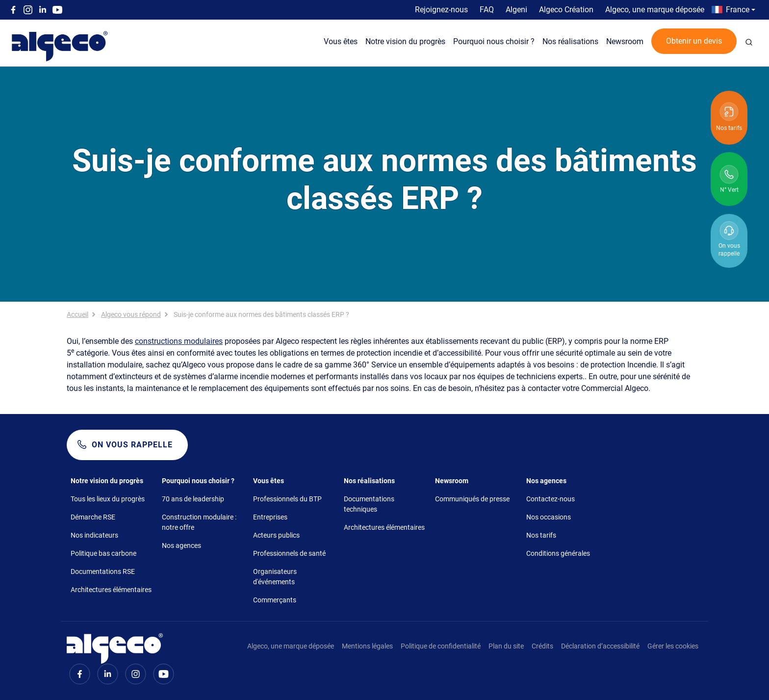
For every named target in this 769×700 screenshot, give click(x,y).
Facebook (13, 10)
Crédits (542, 646)
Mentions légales (367, 646)
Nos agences (181, 545)
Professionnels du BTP (287, 499)
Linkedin (43, 10)
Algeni (516, 10)
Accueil (77, 314)
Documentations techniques (369, 504)
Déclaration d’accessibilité (600, 646)
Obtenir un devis (694, 41)
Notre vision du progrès (405, 41)
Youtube (57, 10)
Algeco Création (566, 10)
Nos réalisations (570, 41)
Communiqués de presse (472, 499)
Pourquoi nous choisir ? (494, 41)
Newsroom (625, 41)
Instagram (28, 10)
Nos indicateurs (94, 535)
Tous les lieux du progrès (108, 499)
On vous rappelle (132, 445)
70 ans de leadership (193, 499)
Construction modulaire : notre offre (199, 522)
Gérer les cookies (673, 646)
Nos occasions (549, 517)
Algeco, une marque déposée (655, 10)
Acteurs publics (276, 535)
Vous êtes (341, 41)
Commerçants (275, 600)
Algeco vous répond (131, 314)
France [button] (738, 10)
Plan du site (506, 646)
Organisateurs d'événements (275, 577)
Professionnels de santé (289, 553)
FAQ (487, 10)
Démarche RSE (93, 517)
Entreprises (270, 517)
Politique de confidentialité (441, 646)
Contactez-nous (551, 499)
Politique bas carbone (103, 553)
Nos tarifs (541, 535)
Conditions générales (558, 553)
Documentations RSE (103, 571)
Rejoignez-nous (441, 10)
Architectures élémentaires (111, 590)
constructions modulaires (179, 341)
